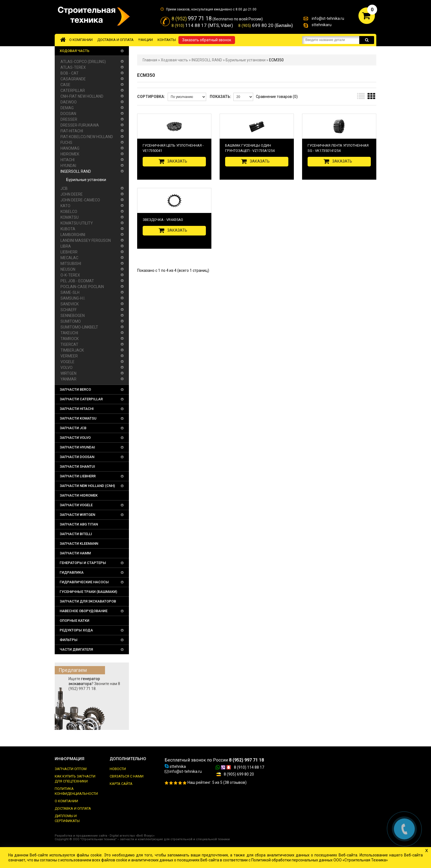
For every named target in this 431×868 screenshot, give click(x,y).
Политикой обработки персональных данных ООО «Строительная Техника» (320, 860)
